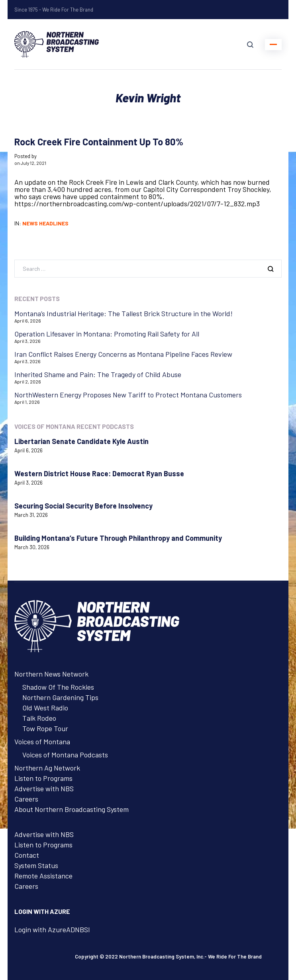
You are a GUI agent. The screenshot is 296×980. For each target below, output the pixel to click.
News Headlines (45, 223)
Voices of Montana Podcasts (65, 755)
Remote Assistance (43, 876)
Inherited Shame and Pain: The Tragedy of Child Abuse (98, 374)
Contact (27, 855)
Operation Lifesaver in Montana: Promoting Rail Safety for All (107, 334)
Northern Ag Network (47, 768)
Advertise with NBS (44, 788)
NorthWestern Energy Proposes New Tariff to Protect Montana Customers (128, 395)
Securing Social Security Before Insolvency (83, 506)
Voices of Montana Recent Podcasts (74, 426)
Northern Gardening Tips (60, 697)
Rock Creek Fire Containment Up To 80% (99, 142)
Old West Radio (45, 708)
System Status (36, 865)
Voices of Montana (42, 741)
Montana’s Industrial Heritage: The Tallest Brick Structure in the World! (123, 313)
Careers (26, 799)
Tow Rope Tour (45, 728)
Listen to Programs (43, 778)
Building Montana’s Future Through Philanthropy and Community (118, 538)
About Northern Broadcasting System (72, 809)
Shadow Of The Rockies (58, 687)
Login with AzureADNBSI (52, 929)
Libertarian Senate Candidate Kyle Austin (81, 441)
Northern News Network (51, 674)
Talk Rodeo (39, 718)
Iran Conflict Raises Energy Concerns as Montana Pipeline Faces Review (123, 354)
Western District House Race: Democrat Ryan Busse (99, 473)
